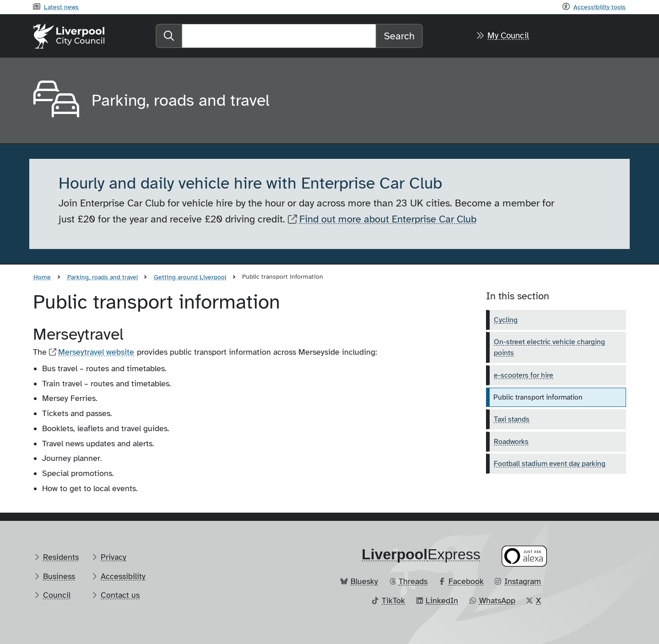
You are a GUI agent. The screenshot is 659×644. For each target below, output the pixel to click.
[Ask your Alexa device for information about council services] (524, 556)
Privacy (113, 557)
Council (57, 595)
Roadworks (511, 442)
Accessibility (123, 576)
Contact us (120, 595)
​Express (421, 554)
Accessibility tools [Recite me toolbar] (600, 7)
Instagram (523, 581)
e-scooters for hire (524, 375)
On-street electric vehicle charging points (549, 347)
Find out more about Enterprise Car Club (388, 219)
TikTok (393, 601)
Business (59, 576)
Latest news (61, 7)
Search (399, 36)
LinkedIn (442, 601)
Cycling (506, 320)
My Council (508, 36)
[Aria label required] (55, 101)
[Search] (279, 36)
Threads (413, 581)
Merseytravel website (96, 352)
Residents (61, 557)
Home (42, 277)
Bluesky (364, 581)
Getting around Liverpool (190, 277)
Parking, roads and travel (103, 277)
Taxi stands (512, 419)
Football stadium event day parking (550, 464)
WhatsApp (497, 601)
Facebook (466, 581)
